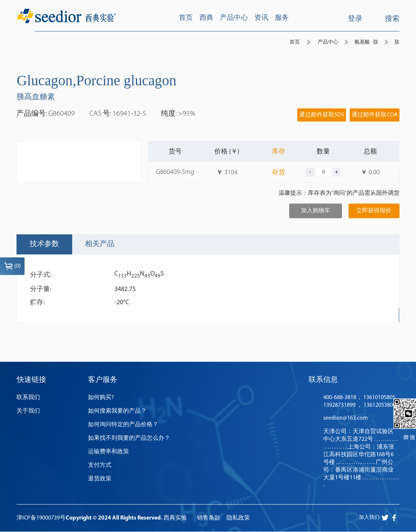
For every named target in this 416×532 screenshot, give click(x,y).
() (12, 266)
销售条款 (209, 519)
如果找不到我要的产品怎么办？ (129, 439)
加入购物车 (316, 211)
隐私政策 (238, 519)
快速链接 (31, 380)
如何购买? (101, 398)
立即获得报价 (374, 211)
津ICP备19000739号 (41, 519)
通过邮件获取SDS (322, 115)
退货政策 (100, 479)
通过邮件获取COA (375, 115)
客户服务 (103, 380)
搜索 (386, 18)
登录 (355, 19)
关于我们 (28, 412)
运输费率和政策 (108, 452)
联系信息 (323, 380)
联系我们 (28, 398)
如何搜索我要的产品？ (117, 412)
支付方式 (100, 466)
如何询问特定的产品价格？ (123, 425)
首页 (295, 42)
